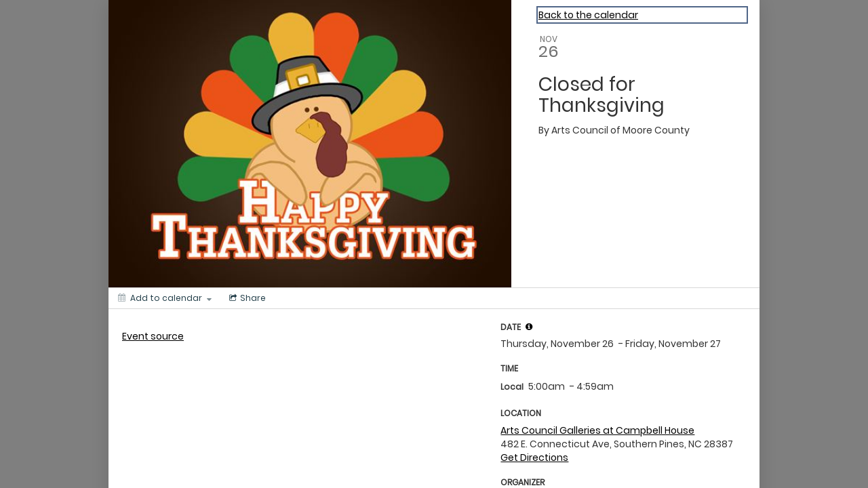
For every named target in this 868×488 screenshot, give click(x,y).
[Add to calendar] (165, 298)
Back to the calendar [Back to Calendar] (588, 15)
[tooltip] (529, 327)
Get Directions (534, 457)
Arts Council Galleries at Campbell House (597, 430)
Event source (153, 336)
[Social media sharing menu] (246, 298)
